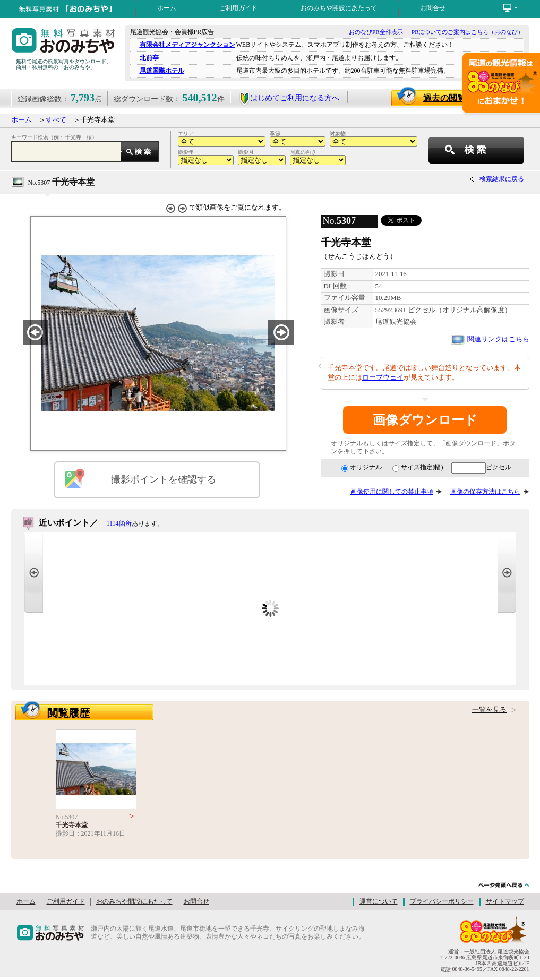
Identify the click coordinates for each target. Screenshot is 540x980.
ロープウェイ (383, 377)
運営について (379, 901)
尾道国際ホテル (162, 71)
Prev (34, 573)
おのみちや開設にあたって (339, 8)
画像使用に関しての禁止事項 (392, 492)
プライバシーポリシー (442, 901)
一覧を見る (489, 710)
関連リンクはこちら (498, 339)
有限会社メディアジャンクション (187, 45)
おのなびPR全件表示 (376, 32)
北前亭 (152, 58)
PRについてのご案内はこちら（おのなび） (468, 32)
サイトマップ (505, 901)
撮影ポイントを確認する (164, 479)
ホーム (167, 8)
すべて (56, 120)
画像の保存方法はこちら (485, 492)
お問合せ (433, 8)
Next (507, 573)
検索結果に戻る (502, 179)
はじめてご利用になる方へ (289, 98)
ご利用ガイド (238, 8)
